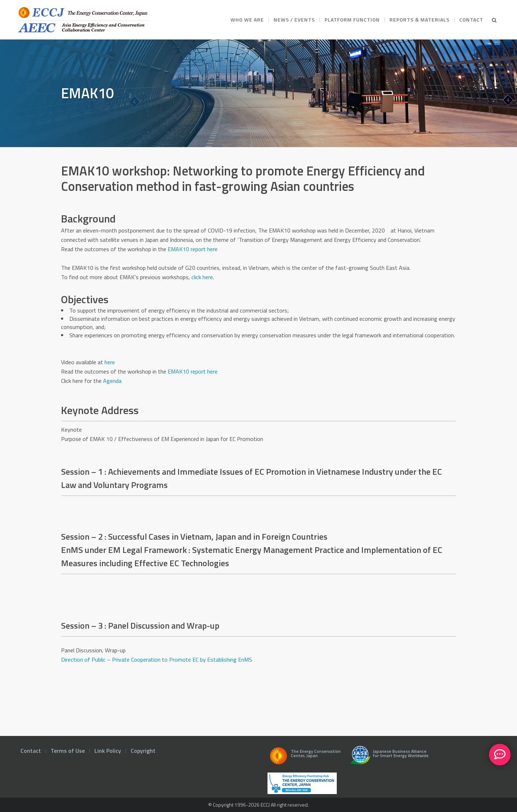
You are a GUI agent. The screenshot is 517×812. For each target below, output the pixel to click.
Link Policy (108, 751)
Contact (31, 751)
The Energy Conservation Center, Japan (304, 758)
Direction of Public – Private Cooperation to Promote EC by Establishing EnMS (157, 660)
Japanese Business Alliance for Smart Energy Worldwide (388, 758)
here (110, 362)
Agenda (112, 381)
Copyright (143, 751)
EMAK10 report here (193, 371)
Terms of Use (68, 751)
